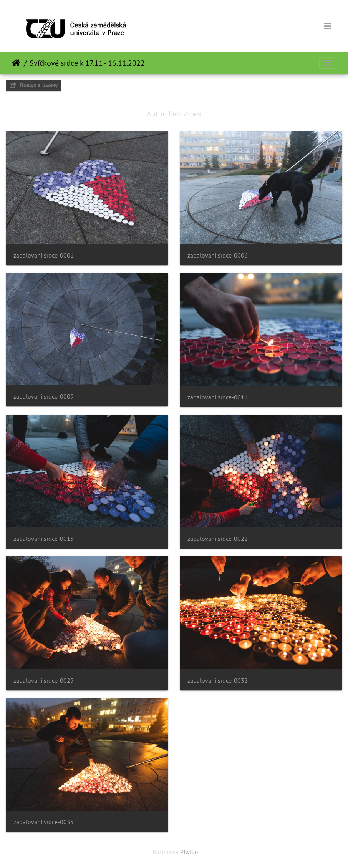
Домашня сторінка (16, 63)
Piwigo (189, 852)
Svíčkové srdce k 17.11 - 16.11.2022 (87, 63)
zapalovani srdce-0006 (218, 255)
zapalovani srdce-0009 (44, 397)
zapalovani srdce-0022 (218, 539)
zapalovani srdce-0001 (44, 255)
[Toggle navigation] (328, 26)
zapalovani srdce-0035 (44, 822)
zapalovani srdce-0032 (218, 681)
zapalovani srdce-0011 (218, 397)
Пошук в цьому (34, 85)
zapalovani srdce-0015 (44, 539)
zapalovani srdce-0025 (44, 681)
